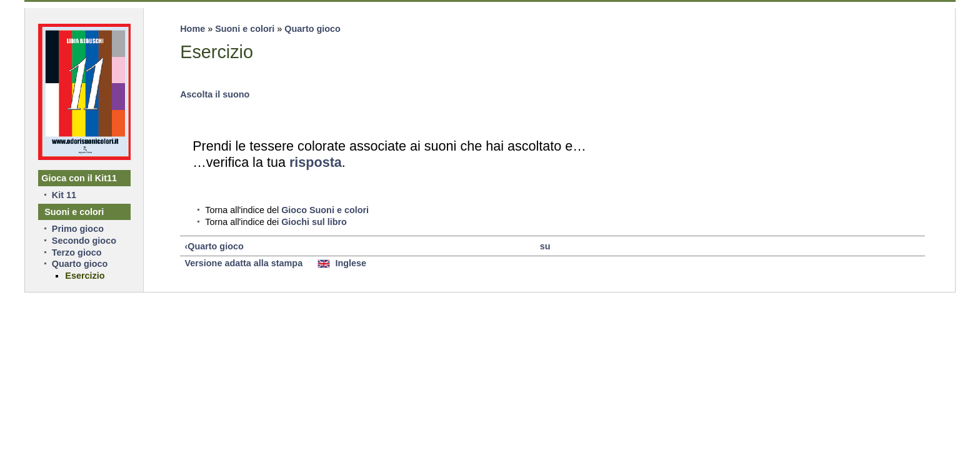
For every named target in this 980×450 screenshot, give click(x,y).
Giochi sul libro (314, 222)
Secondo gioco (84, 241)
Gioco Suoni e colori (325, 210)
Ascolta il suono (215, 94)
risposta (316, 162)
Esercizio (85, 276)
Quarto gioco (312, 29)
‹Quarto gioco (214, 246)
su (545, 246)
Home (192, 29)
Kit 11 (64, 195)
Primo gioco (78, 229)
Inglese (342, 263)
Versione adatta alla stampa (243, 263)
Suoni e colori (245, 29)
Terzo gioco (77, 252)
